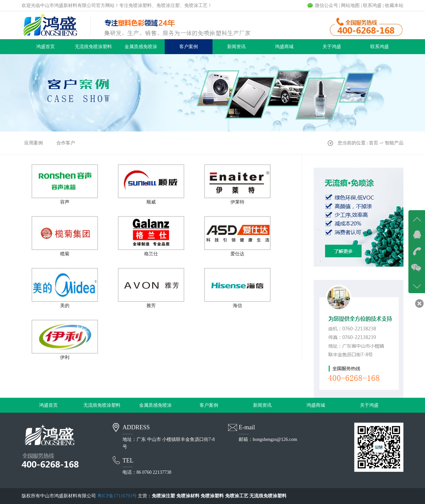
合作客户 (66, 143)
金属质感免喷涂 (141, 47)
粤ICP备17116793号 (117, 496)
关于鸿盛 (332, 47)
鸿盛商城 (284, 47)
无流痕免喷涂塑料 (93, 47)
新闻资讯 (236, 47)
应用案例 (34, 143)
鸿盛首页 (45, 47)
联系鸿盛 (372, 5)
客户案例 (189, 47)
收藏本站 (394, 5)
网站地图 (350, 5)
